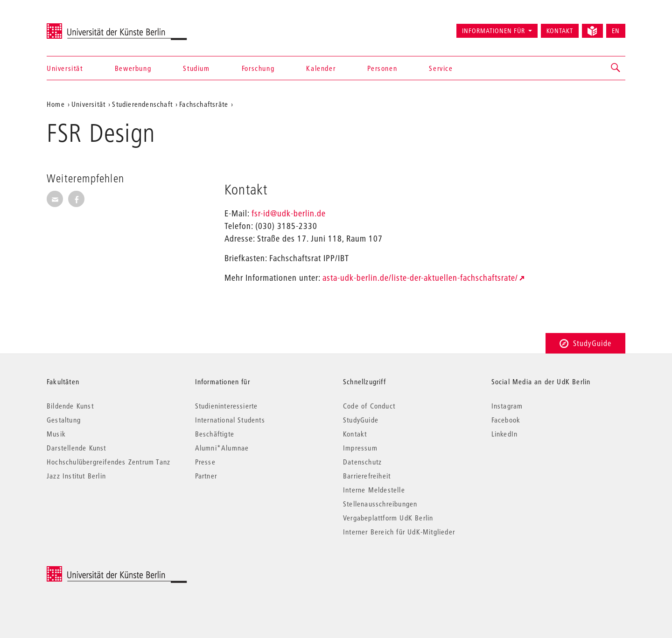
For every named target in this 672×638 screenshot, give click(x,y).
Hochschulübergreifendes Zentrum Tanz (108, 462)
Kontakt (560, 31)
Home (56, 104)
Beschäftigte (215, 434)
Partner (206, 476)
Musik (56, 434)
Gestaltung (64, 420)
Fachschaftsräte (204, 104)
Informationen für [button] (493, 31)
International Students (230, 420)
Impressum (360, 448)
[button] (616, 68)
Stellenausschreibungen (380, 504)
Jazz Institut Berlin (76, 476)
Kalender (321, 68)
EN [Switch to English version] (616, 31)
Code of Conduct (369, 406)
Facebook (506, 420)
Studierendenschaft (142, 104)
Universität (65, 68)
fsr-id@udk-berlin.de (289, 213)
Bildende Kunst (70, 406)
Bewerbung (133, 68)
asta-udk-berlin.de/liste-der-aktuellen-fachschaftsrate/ (420, 278)
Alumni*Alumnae (222, 448)
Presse (205, 462)
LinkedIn (505, 434)
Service (441, 68)
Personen (382, 68)
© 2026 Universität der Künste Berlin (95, 571)
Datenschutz (362, 462)
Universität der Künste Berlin (83, 27)
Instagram (507, 406)
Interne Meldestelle (374, 490)
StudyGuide (585, 343)
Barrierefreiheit (367, 476)
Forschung (258, 68)
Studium (196, 68)
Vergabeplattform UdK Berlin (388, 518)
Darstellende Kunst (77, 448)
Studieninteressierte (227, 406)
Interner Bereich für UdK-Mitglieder (399, 532)
